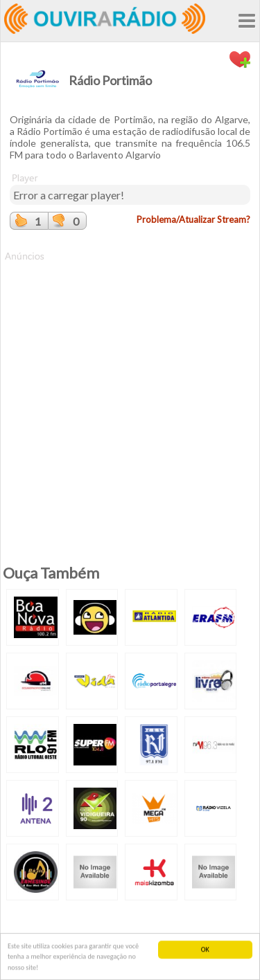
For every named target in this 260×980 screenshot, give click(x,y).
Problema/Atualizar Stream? (193, 219)
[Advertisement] (130, 393)
